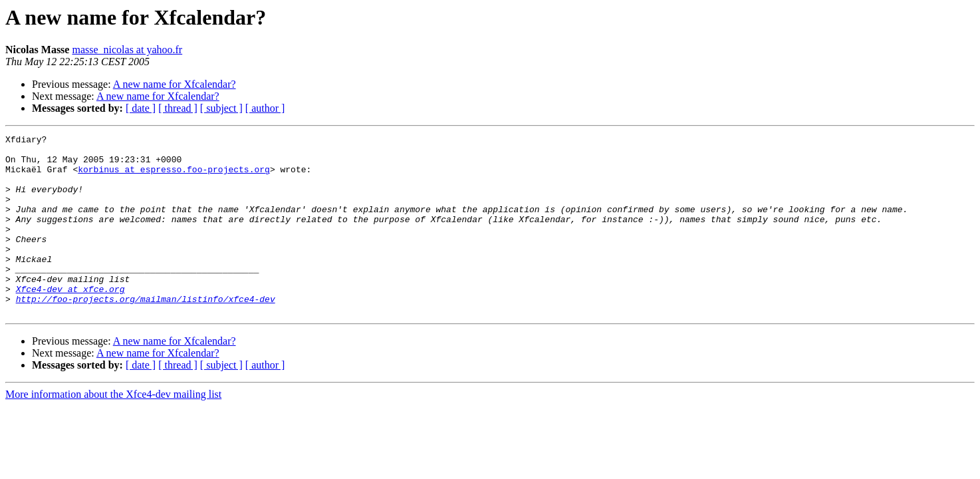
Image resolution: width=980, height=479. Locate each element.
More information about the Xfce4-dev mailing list (113, 430)
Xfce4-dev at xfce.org (70, 321)
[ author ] (265, 108)
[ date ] (141, 108)
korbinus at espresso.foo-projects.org (174, 177)
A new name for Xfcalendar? (175, 84)
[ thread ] (178, 108)
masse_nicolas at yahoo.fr (127, 50)
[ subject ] (221, 108)
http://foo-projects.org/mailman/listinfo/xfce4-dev (146, 333)
